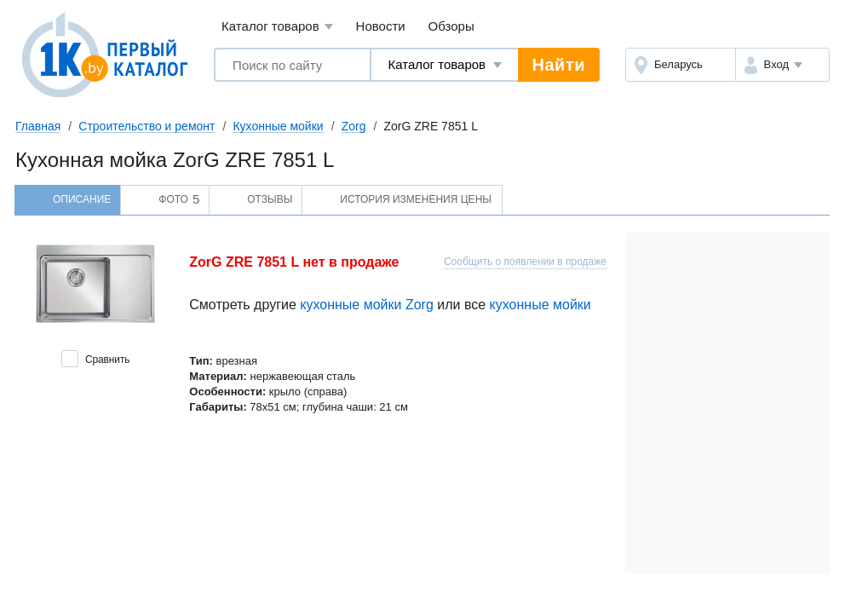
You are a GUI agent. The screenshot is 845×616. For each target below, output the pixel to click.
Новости (381, 26)
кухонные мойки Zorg (367, 305)
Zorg (354, 126)
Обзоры (451, 26)
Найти (559, 65)
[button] (782, 65)
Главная (38, 126)
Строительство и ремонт (147, 126)
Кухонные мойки (278, 126)
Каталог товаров (277, 27)
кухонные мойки (540, 305)
